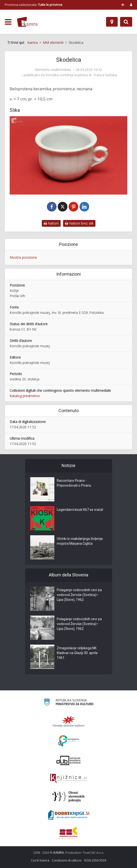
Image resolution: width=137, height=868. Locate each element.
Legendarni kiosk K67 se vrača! (80, 510)
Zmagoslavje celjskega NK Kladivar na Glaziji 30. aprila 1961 (77, 653)
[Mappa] (112, 22)
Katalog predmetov (25, 396)
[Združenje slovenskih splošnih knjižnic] (68, 778)
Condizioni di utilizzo (67, 860)
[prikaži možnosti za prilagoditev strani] (123, 5)
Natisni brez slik (79, 223)
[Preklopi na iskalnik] (126, 22)
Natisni (51, 223)
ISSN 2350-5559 (95, 860)
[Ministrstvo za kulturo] (68, 703)
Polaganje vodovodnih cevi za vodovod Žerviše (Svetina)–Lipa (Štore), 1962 (79, 595)
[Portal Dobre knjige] (69, 815)
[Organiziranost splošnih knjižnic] (69, 721)
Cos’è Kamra (40, 860)
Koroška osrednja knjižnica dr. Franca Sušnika (81, 75)
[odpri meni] (8, 22)
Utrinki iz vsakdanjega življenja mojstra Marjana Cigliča (80, 541)
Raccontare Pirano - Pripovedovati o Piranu (74, 483)
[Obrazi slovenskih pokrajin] (68, 797)
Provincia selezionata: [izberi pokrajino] (34, 5)
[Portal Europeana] (68, 741)
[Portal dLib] (69, 760)
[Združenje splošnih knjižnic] (68, 833)
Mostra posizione (23, 257)
